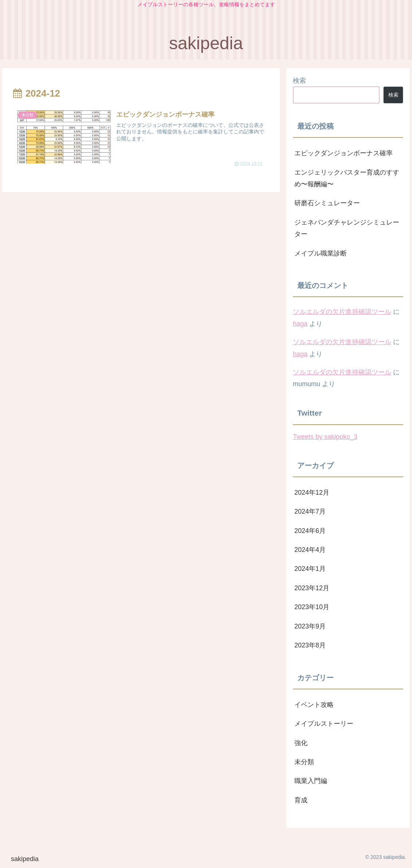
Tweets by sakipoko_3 (325, 437)
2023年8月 (310, 645)
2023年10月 (312, 607)
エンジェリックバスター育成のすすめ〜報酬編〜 (347, 178)
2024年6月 (310, 531)
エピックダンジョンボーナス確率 (344, 153)
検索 (299, 81)
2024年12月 (312, 493)
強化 (301, 743)
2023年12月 (312, 588)
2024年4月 (310, 550)
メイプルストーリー (324, 724)
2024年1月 (310, 569)
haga (300, 324)
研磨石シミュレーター (327, 203)
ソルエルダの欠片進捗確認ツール (342, 312)
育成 (301, 800)
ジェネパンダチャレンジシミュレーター (347, 228)
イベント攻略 (314, 705)
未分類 (304, 762)
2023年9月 (310, 626)
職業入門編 (311, 781)
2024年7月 (310, 511)
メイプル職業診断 (321, 253)
